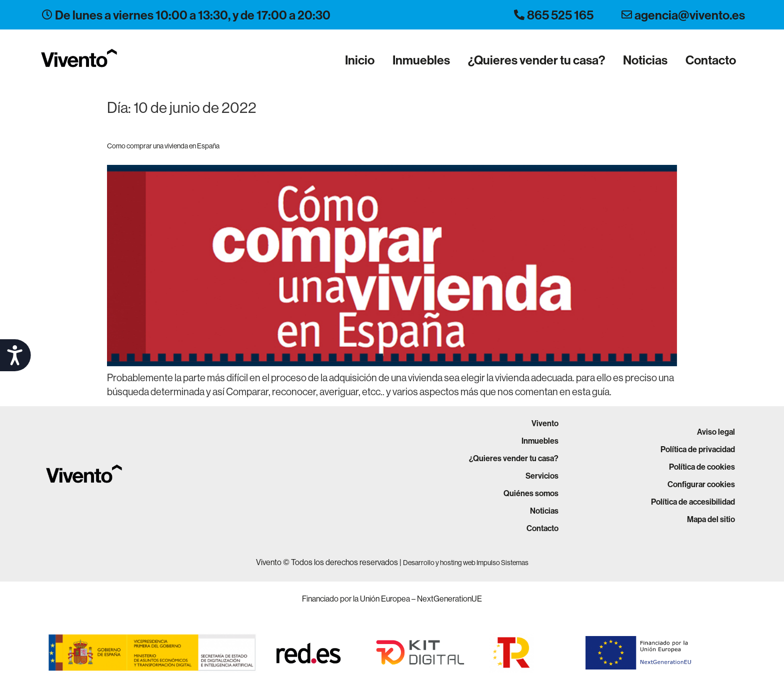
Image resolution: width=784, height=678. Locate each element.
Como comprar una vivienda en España (163, 146)
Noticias (645, 60)
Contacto (711, 60)
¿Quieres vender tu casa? (536, 60)
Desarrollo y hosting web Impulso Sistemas (466, 563)
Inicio (360, 60)
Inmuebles (421, 60)
